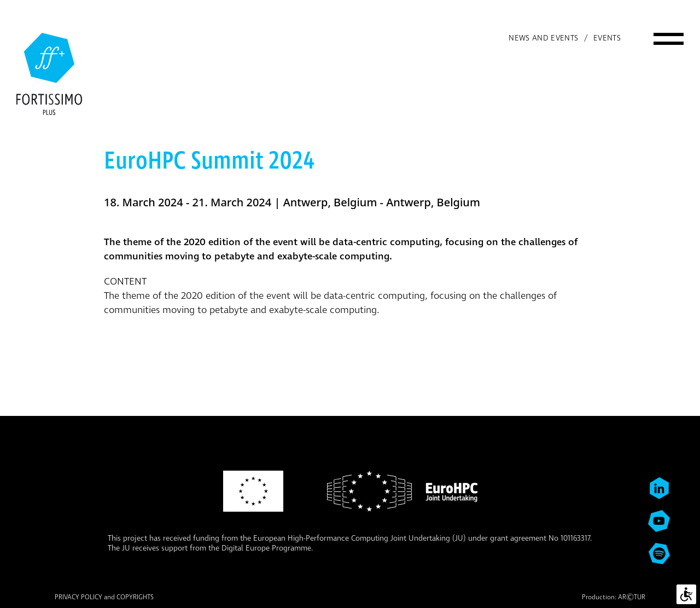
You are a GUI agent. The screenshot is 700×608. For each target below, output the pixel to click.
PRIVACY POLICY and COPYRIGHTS (104, 598)
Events (607, 38)
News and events (543, 38)
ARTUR (632, 598)
